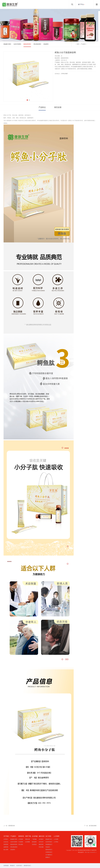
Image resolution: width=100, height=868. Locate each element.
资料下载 (28, 836)
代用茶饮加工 (49, 852)
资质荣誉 (6, 844)
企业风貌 (35, 836)
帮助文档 (28, 839)
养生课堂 (21, 844)
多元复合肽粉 (93, 826)
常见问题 (41, 847)
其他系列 (46, 44)
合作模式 (41, 839)
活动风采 (34, 844)
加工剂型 (48, 836)
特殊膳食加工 (49, 844)
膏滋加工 (13, 866)
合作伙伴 (41, 842)
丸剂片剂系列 (17, 44)
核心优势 (6, 850)
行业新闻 (21, 842)
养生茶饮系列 (37, 44)
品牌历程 (6, 847)
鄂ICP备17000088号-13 (91, 852)
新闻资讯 (21, 836)
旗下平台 (81, 4)
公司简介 (6, 839)
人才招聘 (56, 836)
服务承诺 (41, 844)
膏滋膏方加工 (49, 839)
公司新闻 (21, 839)
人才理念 (56, 842)
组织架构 (34, 842)
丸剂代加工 (19, 866)
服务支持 (42, 836)
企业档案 (28, 842)
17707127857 (64, 74)
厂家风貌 (34, 839)
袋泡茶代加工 (27, 866)
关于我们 (6, 836)
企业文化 (6, 842)
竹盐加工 (48, 847)
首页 (78, 44)
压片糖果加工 (49, 855)
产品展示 (83, 44)
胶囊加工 (48, 857)
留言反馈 (58, 107)
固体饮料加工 (49, 850)
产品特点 (42, 107)
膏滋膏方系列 (7, 44)
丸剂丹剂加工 (49, 842)
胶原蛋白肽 (12, 826)
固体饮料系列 (27, 44)
